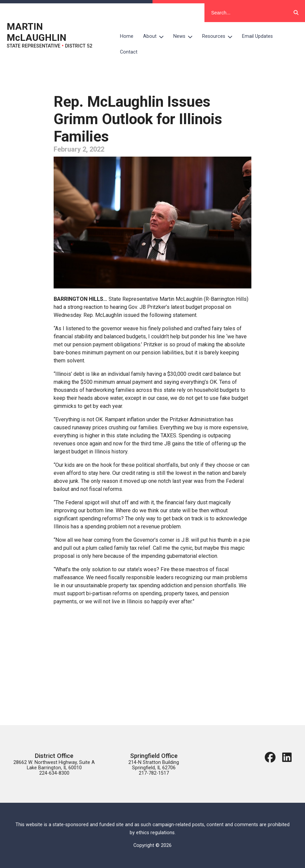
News (185, 36)
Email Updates (257, 36)
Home (127, 36)
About (156, 36)
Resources (220, 36)
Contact (129, 52)
